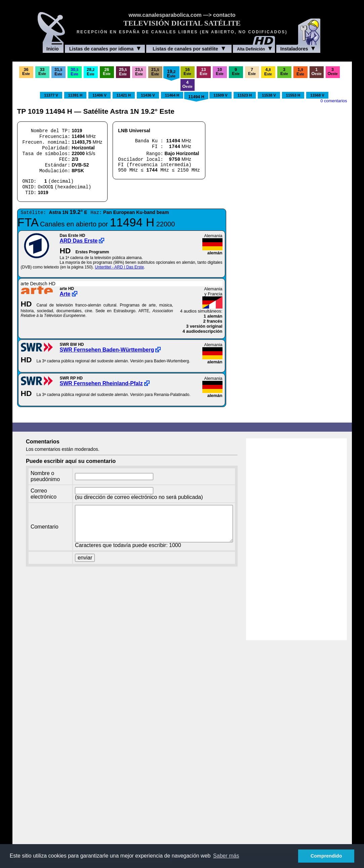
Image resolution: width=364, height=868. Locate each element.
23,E (139, 72)
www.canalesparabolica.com (165, 15)
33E (42, 72)
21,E (155, 72)
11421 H (124, 95)
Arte (65, 294)
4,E (268, 72)
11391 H (75, 95)
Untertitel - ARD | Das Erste (119, 267)
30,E (74, 72)
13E (204, 72)
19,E (171, 74)
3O (333, 72)
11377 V (51, 95)
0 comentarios (334, 101)
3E (284, 72)
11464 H (172, 95)
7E (252, 72)
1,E (300, 72)
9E (236, 72)
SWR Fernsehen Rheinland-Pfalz (101, 383)
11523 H (245, 95)
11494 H (196, 97)
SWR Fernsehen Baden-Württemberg (107, 350)
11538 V (269, 95)
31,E (58, 72)
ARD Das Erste (79, 241)
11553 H (293, 95)
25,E (123, 72)
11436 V (148, 95)
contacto (224, 15)
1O (317, 72)
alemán (215, 253)
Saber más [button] (226, 856)
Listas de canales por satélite (189, 49)
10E (220, 72)
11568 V (317, 95)
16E (187, 72)
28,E (91, 72)
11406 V (99, 95)
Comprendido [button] (326, 856)
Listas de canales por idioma (105, 49)
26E (107, 72)
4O (188, 84)
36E (26, 72)
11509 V (220, 95)
